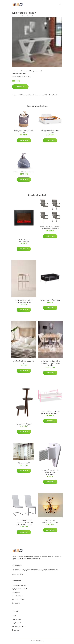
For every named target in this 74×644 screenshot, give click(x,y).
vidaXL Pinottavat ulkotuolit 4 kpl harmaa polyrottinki (50, 228)
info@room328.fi (18, 574)
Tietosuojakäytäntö (19, 626)
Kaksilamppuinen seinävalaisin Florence (50, 521)
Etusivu (14, 16)
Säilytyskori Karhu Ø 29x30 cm (24, 132)
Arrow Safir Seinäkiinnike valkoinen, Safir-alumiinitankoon (50, 472)
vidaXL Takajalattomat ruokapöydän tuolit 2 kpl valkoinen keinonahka (24, 522)
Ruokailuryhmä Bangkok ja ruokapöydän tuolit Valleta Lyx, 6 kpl (50, 363)
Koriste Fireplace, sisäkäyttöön (24, 240)
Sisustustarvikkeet (27, 71)
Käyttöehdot (16, 623)
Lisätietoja (20, 87)
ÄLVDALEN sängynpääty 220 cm (24, 362)
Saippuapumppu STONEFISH (24, 172)
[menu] (60, 4)
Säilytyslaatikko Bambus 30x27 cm (50, 132)
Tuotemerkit (16, 603)
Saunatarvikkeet (18, 596)
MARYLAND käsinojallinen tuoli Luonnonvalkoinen (24, 301)
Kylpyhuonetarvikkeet (20, 585)
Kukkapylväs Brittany (24, 424)
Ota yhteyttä (16, 619)
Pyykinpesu (16, 592)
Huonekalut (38, 71)
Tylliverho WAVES (24, 463)
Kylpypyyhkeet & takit (19, 589)
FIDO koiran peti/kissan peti (50, 300)
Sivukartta (16, 630)
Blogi (14, 616)
